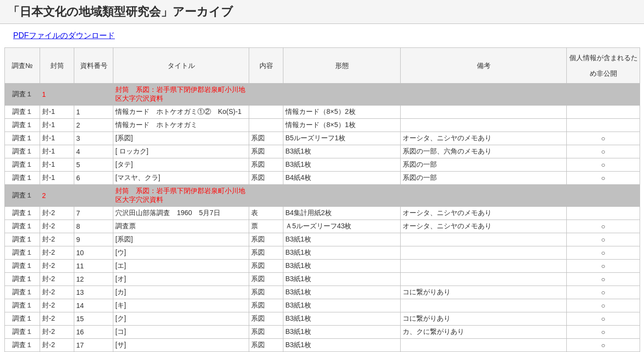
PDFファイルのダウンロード (64, 35)
